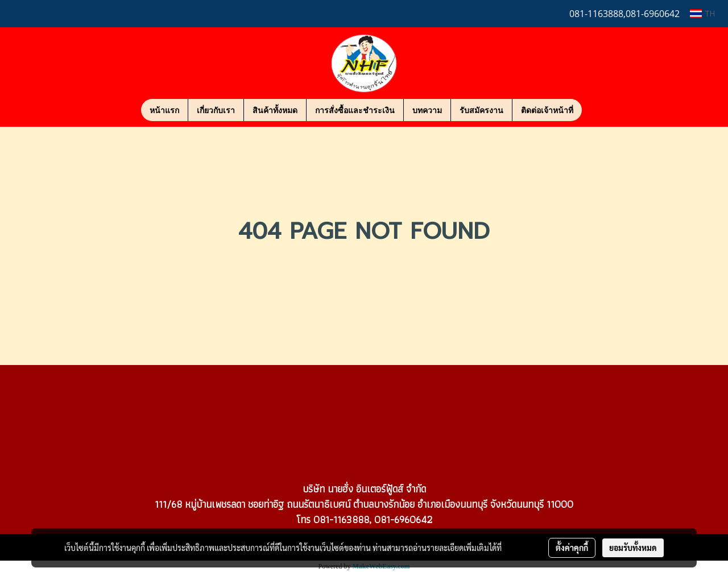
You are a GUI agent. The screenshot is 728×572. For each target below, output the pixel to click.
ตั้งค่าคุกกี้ (572, 548)
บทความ (427, 110)
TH (702, 13)
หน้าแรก (164, 110)
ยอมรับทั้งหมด (633, 548)
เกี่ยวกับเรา (216, 110)
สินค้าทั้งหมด (275, 110)
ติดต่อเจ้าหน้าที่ (547, 110)
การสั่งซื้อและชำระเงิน (355, 110)
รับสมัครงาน (481, 110)
